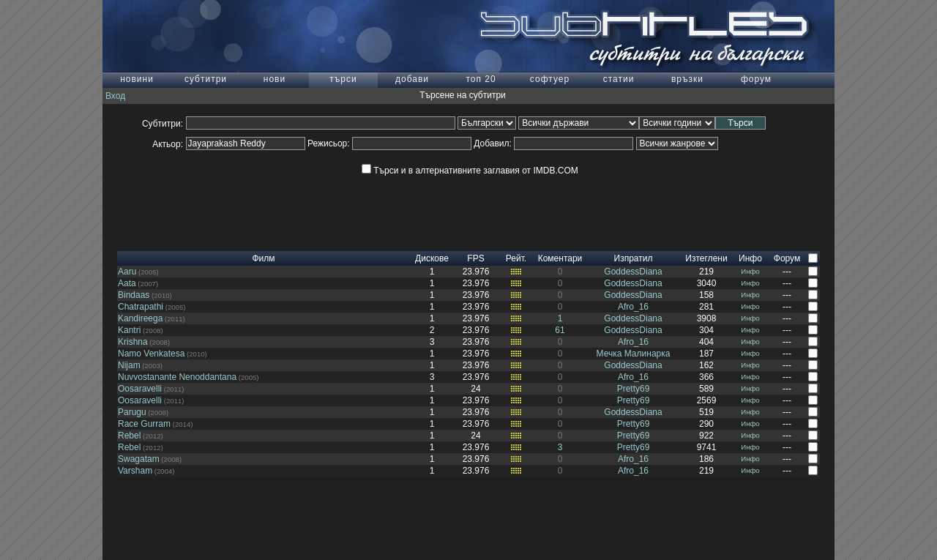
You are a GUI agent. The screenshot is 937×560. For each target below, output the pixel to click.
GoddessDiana (633, 272)
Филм (263, 258)
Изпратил (634, 258)
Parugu (132, 412)
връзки (687, 79)
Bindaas (134, 295)
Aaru (127, 272)
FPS (475, 258)
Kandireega (140, 318)
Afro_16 (633, 307)
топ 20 (481, 79)
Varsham (135, 471)
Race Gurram (144, 424)
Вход (115, 96)
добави (412, 79)
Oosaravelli (140, 389)
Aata (127, 283)
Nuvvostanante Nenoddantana (177, 377)
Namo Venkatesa (151, 354)
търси (343, 79)
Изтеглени (706, 258)
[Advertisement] (468, 218)
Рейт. (516, 258)
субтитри (206, 79)
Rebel (129, 436)
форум (756, 79)
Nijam (129, 365)
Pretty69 (634, 389)
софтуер (550, 79)
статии (619, 79)
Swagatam (139, 459)
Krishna (133, 342)
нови (275, 79)
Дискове (432, 258)
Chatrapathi (141, 307)
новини (137, 79)
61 (560, 330)
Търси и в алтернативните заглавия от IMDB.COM (470, 171)
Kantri (129, 330)
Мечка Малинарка (634, 354)
